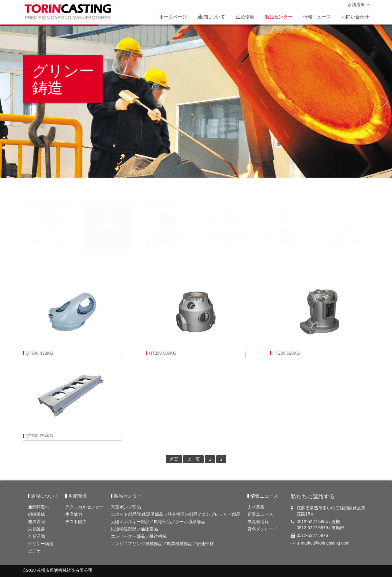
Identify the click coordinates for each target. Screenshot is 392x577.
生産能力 (74, 514)
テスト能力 (76, 522)
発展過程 (36, 522)
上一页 (194, 459)
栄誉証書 (36, 529)
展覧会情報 (258, 522)
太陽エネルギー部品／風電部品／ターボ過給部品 (158, 522)
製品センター (279, 17)
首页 (174, 459)
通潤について (211, 17)
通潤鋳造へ (39, 507)
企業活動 (36, 536)
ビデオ (34, 551)
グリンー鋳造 (41, 544)
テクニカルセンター (85, 507)
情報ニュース (317, 17)
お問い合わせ (355, 17)
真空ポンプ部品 (126, 507)
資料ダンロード (262, 529)
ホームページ (173, 17)
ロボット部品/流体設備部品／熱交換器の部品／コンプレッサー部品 (176, 514)
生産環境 (245, 17)
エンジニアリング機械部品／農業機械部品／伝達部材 (162, 544)
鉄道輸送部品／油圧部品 (134, 529)
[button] (7, 101)
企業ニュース (260, 514)
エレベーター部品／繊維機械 (139, 536)
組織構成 (36, 514)
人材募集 (256, 507)
